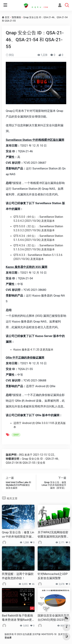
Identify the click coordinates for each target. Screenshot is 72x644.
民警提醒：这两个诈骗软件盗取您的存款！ (18, 576)
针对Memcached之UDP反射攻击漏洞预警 (53, 576)
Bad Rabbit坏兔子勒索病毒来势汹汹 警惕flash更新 (18, 618)
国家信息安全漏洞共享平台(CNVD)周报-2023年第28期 (53, 618)
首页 (7, 17)
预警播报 (16, 17)
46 (32, 584)
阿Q (10, 55)
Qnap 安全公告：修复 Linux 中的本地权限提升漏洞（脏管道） (18, 535)
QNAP (16, 435)
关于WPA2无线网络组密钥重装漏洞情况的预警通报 (53, 535)
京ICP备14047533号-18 (44, 634)
